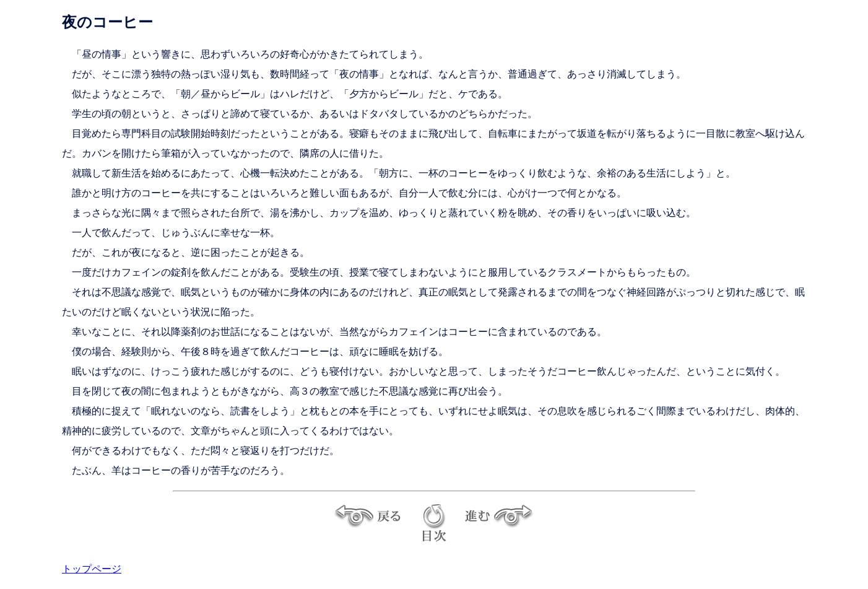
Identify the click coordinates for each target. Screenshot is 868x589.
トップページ (92, 569)
